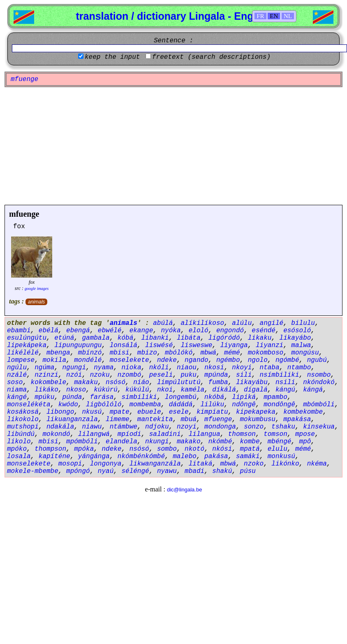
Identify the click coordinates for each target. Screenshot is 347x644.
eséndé (264, 331)
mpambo (275, 397)
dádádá (181, 405)
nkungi (157, 442)
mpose (305, 434)
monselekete (29, 464)
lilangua (205, 434)
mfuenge (24, 214)
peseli (161, 375)
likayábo (295, 338)
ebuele (149, 412)
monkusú (281, 456)
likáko (46, 390)
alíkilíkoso (202, 323)
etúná (64, 338)
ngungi (74, 368)
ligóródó (224, 338)
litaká (201, 464)
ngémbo (228, 360)
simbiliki (139, 397)
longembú (181, 397)
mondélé (88, 360)
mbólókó (179, 353)
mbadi (194, 471)
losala (19, 456)
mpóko (17, 449)
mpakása (297, 419)
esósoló (297, 331)
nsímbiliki (280, 375)
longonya (106, 464)
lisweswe (196, 345)
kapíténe (54, 456)
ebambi (19, 331)
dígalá (256, 390)
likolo (19, 442)
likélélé (23, 353)
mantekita (155, 419)
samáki (248, 456)
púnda (72, 397)
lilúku (213, 405)
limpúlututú (179, 382)
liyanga (234, 345)
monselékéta (29, 405)
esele (179, 412)
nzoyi (187, 427)
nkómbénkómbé (141, 456)
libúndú (21, 434)
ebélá (49, 331)
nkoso (76, 390)
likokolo (23, 419)
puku (188, 375)
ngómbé (287, 360)
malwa (301, 345)
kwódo (68, 405)
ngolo (258, 360)
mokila (54, 360)
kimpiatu (212, 412)
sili (244, 375)
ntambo (299, 368)
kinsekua (319, 427)
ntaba (270, 368)
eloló (199, 331)
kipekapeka (256, 412)
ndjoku (157, 427)
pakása (216, 456)
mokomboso (266, 353)
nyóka (171, 331)
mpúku (44, 397)
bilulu (303, 323)
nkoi (165, 390)
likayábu (252, 382)
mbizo (147, 353)
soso (15, 382)
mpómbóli (82, 442)
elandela (121, 442)
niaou (187, 368)
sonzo (254, 427)
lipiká (244, 397)
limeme (118, 419)
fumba (218, 382)
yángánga (94, 456)
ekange (141, 331)
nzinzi (46, 375)
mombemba (145, 405)
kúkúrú (106, 390)
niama (17, 390)
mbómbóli (319, 405)
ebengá (78, 331)
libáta (189, 338)
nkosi (214, 368)
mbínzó (90, 353)
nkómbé (220, 442)
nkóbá (214, 397)
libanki (155, 338)
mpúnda (216, 375)
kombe (250, 442)
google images (37, 288)
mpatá (250, 449)
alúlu (242, 323)
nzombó (130, 375)
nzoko (254, 464)
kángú (285, 390)
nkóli (159, 368)
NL (288, 16)
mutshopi (23, 427)
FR (260, 16)
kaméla (192, 390)
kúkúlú (137, 390)
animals (36, 302)
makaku (86, 382)
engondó (230, 331)
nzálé (17, 375)
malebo (185, 456)
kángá (313, 390)
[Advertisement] (174, 146)
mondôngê (279, 405)
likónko (285, 464)
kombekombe (303, 412)
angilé (272, 323)
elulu (278, 449)
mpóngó (78, 471)
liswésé (159, 345)
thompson (50, 449)
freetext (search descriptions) (211, 57)
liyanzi (270, 345)
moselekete (130, 360)
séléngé (135, 471)
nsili (285, 382)
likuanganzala (72, 419)
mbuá (188, 419)
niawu (92, 427)
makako (189, 442)
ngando (197, 360)
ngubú (317, 360)
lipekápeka (27, 345)
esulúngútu (27, 338)
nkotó (194, 449)
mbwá (208, 353)
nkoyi (242, 368)
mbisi (120, 353)
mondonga (220, 427)
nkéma (317, 464)
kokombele (49, 382)
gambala (96, 338)
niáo (141, 382)
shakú (222, 471)
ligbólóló (104, 405)
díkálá (224, 390)
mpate (120, 412)
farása (102, 397)
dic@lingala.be (184, 490)
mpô (305, 442)
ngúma (44, 368)
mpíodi (130, 434)
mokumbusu (258, 419)
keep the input (112, 57)
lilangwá (94, 434)
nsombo (319, 375)
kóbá (125, 338)
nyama (104, 368)
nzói (74, 375)
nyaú (106, 471)
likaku (260, 338)
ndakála (60, 427)
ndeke (167, 360)
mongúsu (305, 353)
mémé (232, 353)
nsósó (116, 382)
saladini (165, 434)
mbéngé (280, 442)
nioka (131, 368)
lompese (21, 360)
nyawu (167, 471)
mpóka (84, 449)
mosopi (70, 464)
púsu (248, 471)
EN (274, 16)
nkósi (222, 449)
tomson (275, 434)
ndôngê (244, 405)
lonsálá (124, 345)
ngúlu (17, 368)
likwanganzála (155, 464)
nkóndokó (319, 382)
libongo (60, 412)
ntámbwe (124, 427)
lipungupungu (78, 345)
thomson (242, 434)
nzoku (100, 375)
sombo (167, 449)
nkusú (92, 412)
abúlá (163, 323)
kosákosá (23, 412)
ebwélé (110, 331)
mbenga (58, 353)
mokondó (56, 434)
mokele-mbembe (33, 471)
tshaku (283, 427)
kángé (17, 397)
